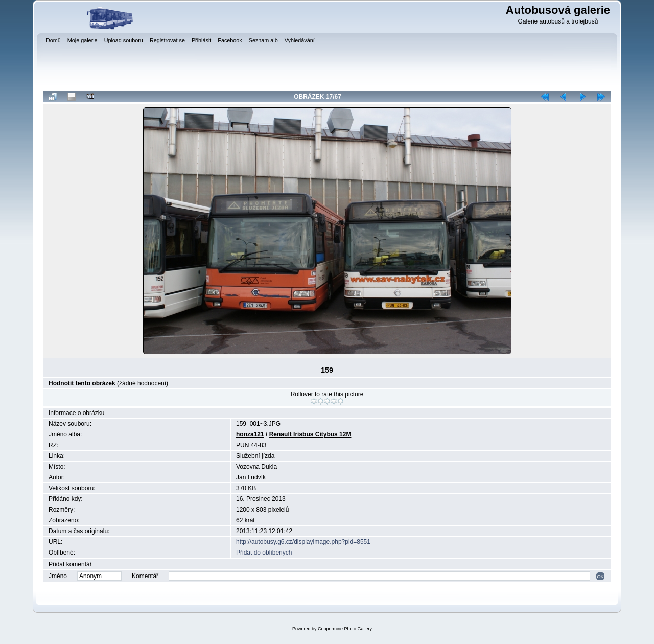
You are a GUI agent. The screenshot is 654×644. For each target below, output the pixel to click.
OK (600, 576)
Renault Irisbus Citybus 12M (310, 434)
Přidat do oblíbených (264, 553)
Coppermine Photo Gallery (345, 629)
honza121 (250, 434)
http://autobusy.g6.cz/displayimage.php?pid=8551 (303, 542)
